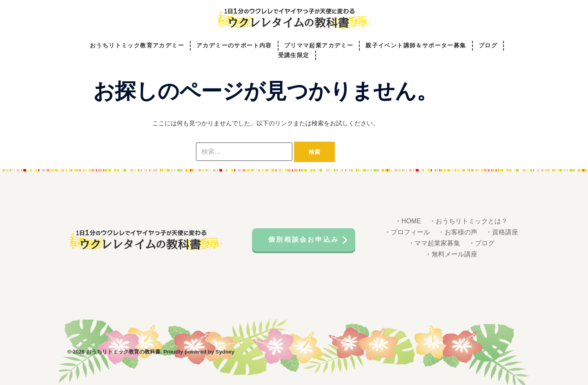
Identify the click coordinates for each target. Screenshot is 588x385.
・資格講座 (502, 232)
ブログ (488, 46)
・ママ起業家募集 (434, 243)
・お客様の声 (458, 232)
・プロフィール (407, 232)
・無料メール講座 (451, 254)
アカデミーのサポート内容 (234, 46)
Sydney (225, 352)
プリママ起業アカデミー (319, 46)
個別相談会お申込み (304, 239)
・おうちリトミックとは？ (468, 221)
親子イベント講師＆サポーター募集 (416, 46)
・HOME (408, 221)
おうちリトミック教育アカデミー (137, 46)
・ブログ (481, 243)
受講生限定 (294, 55)
